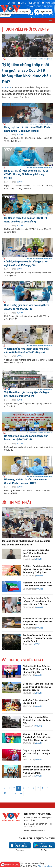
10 (5, 793)
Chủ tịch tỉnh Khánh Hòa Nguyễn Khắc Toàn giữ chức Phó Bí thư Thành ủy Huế (37, 737)
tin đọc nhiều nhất (26, 660)
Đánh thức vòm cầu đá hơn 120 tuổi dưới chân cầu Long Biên (37, 720)
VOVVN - (7, 88)
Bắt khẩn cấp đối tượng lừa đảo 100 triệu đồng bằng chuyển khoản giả (36, 553)
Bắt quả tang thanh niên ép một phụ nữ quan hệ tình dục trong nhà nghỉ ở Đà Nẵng (37, 601)
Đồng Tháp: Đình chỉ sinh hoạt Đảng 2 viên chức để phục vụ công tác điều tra (38, 687)
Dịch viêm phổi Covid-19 (27, 29)
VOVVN (20, 135)
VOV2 (19, 400)
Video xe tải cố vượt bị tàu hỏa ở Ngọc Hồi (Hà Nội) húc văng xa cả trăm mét (38, 622)
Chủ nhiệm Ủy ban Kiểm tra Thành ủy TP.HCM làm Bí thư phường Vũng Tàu (37, 669)
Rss (11, 3)
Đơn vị (22, 3)
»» (21, 793)
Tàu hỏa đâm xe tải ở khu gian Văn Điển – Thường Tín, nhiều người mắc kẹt (38, 638)
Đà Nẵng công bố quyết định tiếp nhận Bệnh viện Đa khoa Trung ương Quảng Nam (37, 569)
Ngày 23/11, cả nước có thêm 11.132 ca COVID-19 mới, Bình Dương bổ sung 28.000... (26, 174)
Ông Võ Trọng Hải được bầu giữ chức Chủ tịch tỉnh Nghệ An (37, 754)
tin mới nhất (20, 502)
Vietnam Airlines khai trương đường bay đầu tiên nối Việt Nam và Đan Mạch (37, 770)
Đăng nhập (48, 3)
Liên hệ (34, 3)
